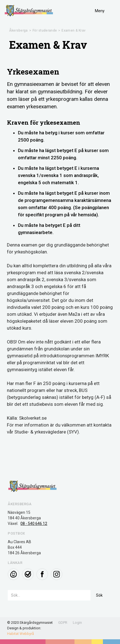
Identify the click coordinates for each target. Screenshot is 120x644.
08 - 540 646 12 (34, 524)
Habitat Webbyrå (21, 634)
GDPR (63, 623)
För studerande (45, 30)
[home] (29, 11)
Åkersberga (18, 30)
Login (77, 623)
